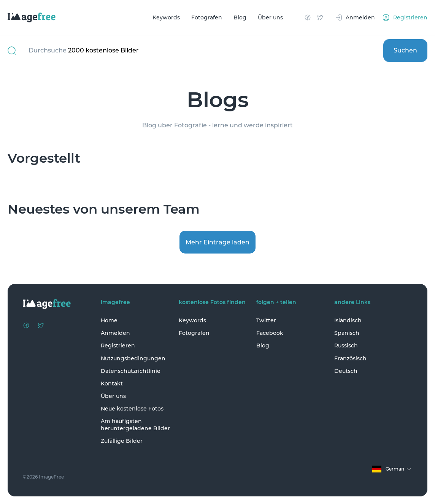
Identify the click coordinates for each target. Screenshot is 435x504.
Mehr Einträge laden (217, 242)
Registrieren (118, 346)
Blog (240, 17)
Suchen (405, 50)
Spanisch (347, 333)
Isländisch (348, 320)
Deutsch (346, 371)
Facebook (270, 333)
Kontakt (112, 384)
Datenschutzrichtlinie (131, 371)
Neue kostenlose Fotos (132, 409)
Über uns (270, 17)
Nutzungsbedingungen (133, 358)
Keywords (166, 17)
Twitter (266, 320)
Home (109, 320)
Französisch (350, 358)
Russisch (346, 346)
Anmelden (115, 333)
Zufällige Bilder (122, 441)
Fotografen (207, 17)
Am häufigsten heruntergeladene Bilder (135, 425)
